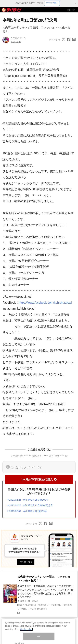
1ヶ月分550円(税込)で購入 (39, 479)
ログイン (71, 10)
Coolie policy (26, 632)
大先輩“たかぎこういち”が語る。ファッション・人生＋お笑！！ (44, 579)
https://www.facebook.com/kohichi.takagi (45, 303)
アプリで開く (52, 3)
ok (39, 639)
